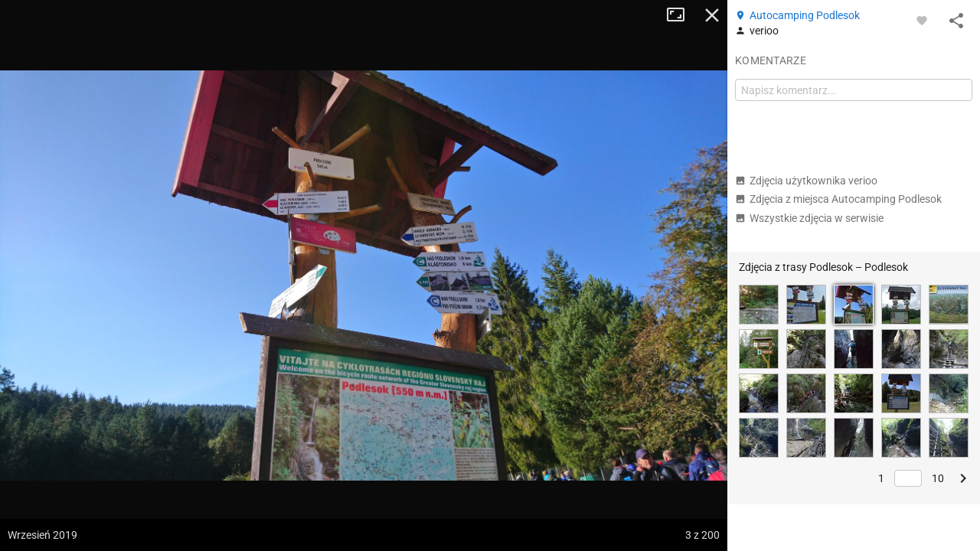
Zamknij (712, 15)
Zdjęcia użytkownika (806, 181)
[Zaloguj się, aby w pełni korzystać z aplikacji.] (922, 20)
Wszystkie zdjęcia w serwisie (809, 218)
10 (938, 478)
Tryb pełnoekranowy (681, 15)
